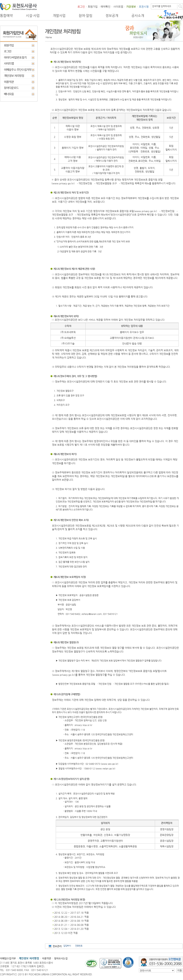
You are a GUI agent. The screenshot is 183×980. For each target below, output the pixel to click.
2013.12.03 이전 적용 (66, 933)
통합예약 (6, 16)
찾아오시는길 (61, 958)
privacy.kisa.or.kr (83, 725)
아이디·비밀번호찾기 (15, 57)
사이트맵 (118, 7)
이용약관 (9, 82)
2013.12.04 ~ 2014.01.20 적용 (72, 929)
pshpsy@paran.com (92, 614)
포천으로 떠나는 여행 (170, 15)
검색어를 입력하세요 (162, 6)
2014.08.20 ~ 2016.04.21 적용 (72, 917)
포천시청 (144, 7)
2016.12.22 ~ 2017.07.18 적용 (72, 913)
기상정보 (131, 7)
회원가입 (93, 7)
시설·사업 (33, 16)
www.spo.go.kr (110, 764)
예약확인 (105, 7)
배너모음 (9, 94)
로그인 (81, 7)
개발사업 (59, 16)
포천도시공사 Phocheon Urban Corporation (18, 6)
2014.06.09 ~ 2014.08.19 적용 (72, 921)
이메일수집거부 (8, 958)
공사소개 (138, 16)
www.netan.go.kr (105, 768)
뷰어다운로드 (11, 88)
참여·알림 (85, 16)
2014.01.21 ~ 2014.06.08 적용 (72, 925)
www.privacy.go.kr (63, 183)
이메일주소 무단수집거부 (18, 70)
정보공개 (112, 16)
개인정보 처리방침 (14, 76)
